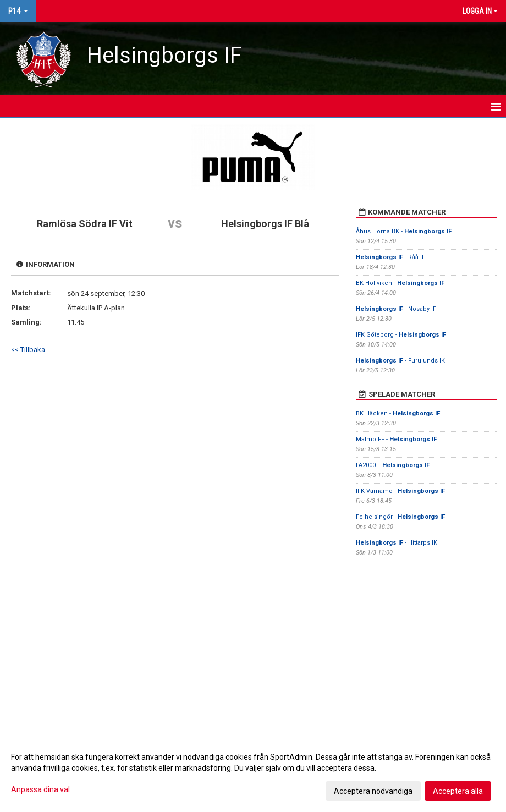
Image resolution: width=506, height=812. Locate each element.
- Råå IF (391, 257)
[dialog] (253, 773)
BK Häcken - (398, 413)
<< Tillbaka (28, 350)
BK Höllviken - (400, 283)
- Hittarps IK (397, 543)
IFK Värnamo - (400, 491)
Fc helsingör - (400, 517)
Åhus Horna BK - (404, 231)
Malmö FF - (396, 439)
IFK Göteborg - (401, 335)
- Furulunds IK (400, 361)
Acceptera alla (458, 791)
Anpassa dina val (40, 789)
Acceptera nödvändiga (373, 791)
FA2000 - (393, 465)
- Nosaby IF (396, 309)
